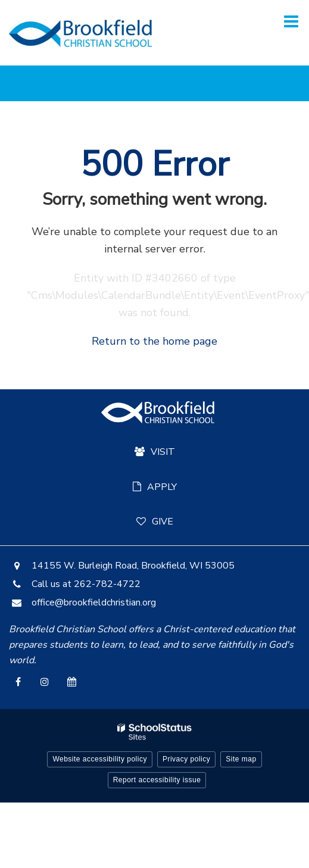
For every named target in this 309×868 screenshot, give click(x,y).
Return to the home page (154, 341)
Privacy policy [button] (186, 759)
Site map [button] (241, 759)
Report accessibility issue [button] (157, 780)
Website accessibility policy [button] (100, 759)
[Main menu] (291, 21)
